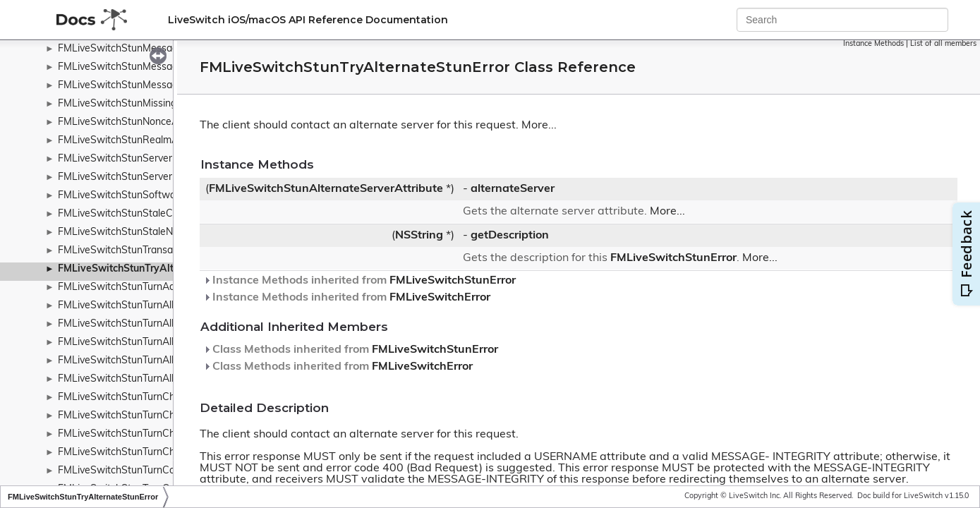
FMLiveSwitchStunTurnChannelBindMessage (159, 398)
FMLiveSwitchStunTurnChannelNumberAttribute (167, 453)
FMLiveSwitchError (440, 298)
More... (539, 126)
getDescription (510, 236)
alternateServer (513, 189)
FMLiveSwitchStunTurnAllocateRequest (147, 324)
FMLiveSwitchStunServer (115, 159)
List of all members (943, 44)
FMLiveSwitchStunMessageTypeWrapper (151, 86)
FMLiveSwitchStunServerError (126, 177)
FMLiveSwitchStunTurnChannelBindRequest (158, 416)
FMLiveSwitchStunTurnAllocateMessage (149, 306)
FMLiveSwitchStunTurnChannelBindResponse (162, 434)
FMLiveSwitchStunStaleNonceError (137, 232)
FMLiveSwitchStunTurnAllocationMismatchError (165, 361)
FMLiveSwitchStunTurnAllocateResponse (151, 343)
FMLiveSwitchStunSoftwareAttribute (141, 196)
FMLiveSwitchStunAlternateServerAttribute (326, 189)
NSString (419, 236)
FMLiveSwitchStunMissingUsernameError (151, 104)
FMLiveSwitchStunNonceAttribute (135, 122)
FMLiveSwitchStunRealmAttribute (135, 141)
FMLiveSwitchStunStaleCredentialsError (149, 214)
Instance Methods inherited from (359, 281)
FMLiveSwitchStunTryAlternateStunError (152, 269)
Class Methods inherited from (351, 350)
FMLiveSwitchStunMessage (121, 49)
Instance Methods (873, 44)
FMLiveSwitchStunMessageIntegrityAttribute (159, 67)
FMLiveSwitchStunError (673, 258)
